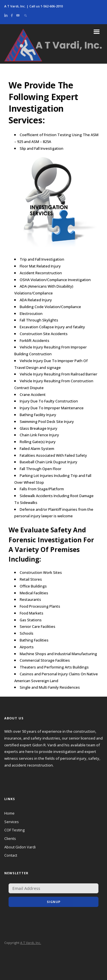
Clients (10, 838)
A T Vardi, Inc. (31, 943)
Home (9, 813)
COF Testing (14, 830)
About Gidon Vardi (20, 847)
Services (12, 822)
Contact (11, 855)
